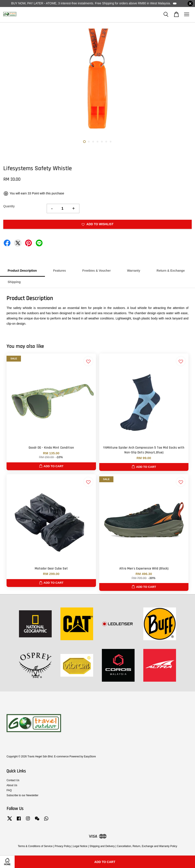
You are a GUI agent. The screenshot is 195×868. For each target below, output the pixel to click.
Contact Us (13, 780)
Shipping (14, 282)
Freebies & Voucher (96, 271)
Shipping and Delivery (102, 846)
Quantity (9, 206)
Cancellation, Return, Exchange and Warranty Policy (147, 846)
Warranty (134, 271)
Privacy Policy (63, 846)
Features (60, 271)
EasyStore (90, 756)
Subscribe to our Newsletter (22, 795)
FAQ (9, 790)
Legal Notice (80, 846)
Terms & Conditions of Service (35, 846)
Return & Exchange (171, 271)
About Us (12, 785)
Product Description (22, 271)
